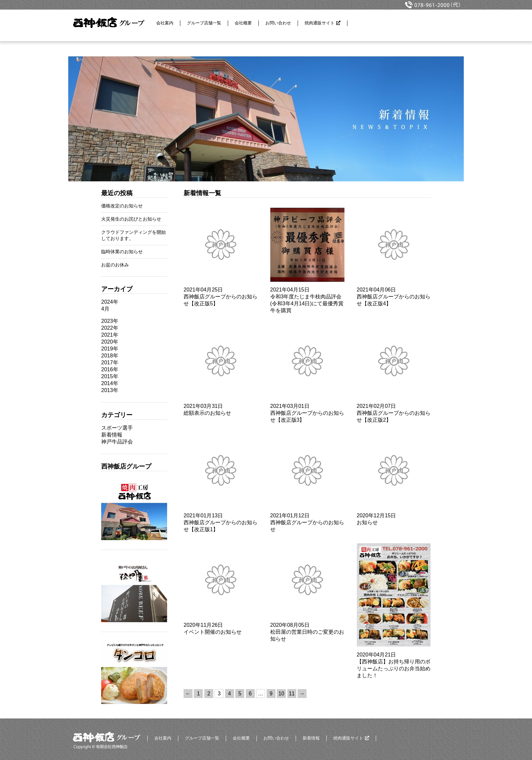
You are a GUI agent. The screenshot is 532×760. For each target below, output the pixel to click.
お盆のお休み (115, 265)
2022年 (110, 328)
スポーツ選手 (117, 428)
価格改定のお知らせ (122, 206)
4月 (105, 309)
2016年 (110, 369)
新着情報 (112, 435)
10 (281, 694)
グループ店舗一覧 (204, 23)
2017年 (110, 363)
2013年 (110, 390)
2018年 (110, 356)
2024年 (110, 302)
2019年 (110, 349)
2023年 (110, 321)
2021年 (110, 335)
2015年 (110, 376)
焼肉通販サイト (320, 23)
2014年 (110, 383)
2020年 (110, 342)
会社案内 (165, 23)
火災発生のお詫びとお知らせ (131, 219)
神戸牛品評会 (117, 442)
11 (292, 694)
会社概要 (243, 23)
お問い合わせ (278, 23)
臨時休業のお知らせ (122, 252)
